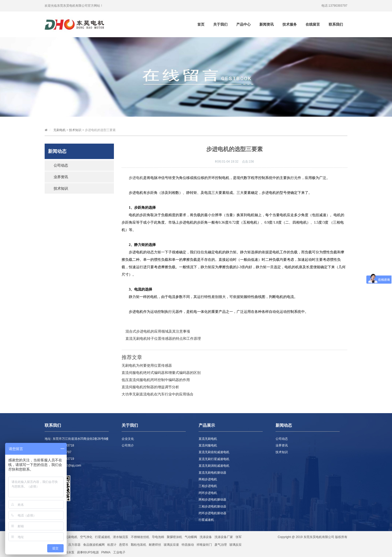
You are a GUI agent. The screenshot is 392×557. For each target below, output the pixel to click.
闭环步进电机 (208, 493)
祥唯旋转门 (204, 545)
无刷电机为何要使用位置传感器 (147, 365)
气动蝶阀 (191, 537)
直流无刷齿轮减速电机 (214, 452)
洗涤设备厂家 (224, 537)
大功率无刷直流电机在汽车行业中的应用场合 (158, 394)
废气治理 (221, 545)
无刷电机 (60, 130)
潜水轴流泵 (121, 537)
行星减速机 (206, 520)
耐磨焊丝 (155, 545)
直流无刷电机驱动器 (212, 473)
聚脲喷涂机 (174, 537)
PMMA (106, 552)
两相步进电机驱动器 (212, 500)
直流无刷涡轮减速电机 (214, 466)
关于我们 (220, 24)
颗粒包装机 (139, 545)
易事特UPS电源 (88, 552)
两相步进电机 (208, 479)
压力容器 (74, 545)
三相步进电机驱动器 (212, 506)
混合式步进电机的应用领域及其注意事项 (158, 331)
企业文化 (128, 439)
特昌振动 (188, 545)
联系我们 (336, 24)
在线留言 (313, 24)
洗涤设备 (206, 537)
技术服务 (290, 24)
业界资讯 (61, 177)
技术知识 (75, 130)
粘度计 (112, 545)
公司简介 (128, 445)
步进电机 (136, 178)
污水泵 (70, 552)
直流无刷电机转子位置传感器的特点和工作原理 (163, 339)
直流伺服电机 (208, 445)
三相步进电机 (208, 486)
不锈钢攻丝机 (140, 537)
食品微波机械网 (94, 545)
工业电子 (119, 552)
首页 (201, 24)
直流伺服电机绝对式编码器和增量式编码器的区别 (161, 373)
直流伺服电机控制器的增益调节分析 (150, 387)
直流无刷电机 (208, 439)
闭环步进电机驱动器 (212, 513)
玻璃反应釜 (171, 545)
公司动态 (61, 165)
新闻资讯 (267, 24)
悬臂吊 (124, 545)
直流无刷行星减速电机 (214, 459)
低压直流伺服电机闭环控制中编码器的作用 (156, 380)
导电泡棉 (158, 537)
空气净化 (86, 537)
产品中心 (243, 24)
